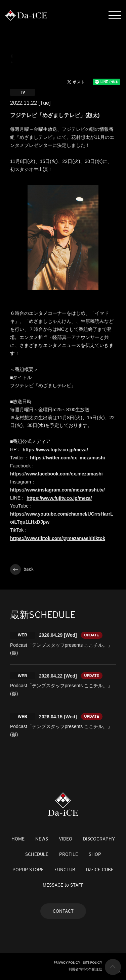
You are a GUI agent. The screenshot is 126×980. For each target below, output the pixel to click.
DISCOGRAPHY (99, 839)
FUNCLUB (65, 870)
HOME (18, 839)
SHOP (95, 854)
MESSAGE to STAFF (63, 885)
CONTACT (63, 911)
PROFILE (69, 854)
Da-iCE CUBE (100, 870)
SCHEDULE (37, 854)
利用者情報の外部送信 (85, 969)
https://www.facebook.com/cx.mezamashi (56, 474)
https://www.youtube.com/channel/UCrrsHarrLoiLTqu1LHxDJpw (62, 518)
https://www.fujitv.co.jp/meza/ (55, 450)
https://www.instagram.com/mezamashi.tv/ (57, 490)
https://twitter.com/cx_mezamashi (67, 458)
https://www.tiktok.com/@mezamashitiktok (58, 538)
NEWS (42, 839)
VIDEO (66, 839)
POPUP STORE (28, 870)
